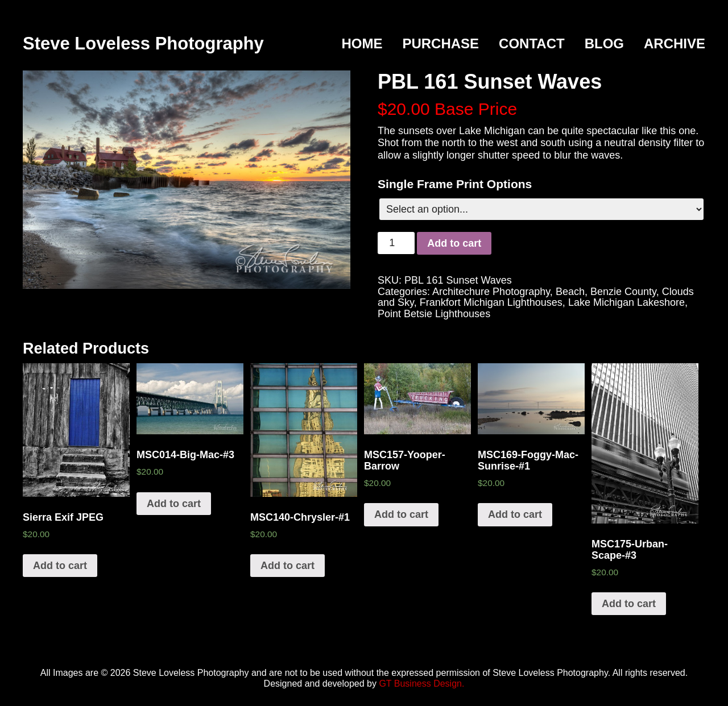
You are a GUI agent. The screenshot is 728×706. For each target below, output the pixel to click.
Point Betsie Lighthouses (434, 314)
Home (362, 43)
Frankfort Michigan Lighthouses (491, 302)
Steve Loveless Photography (143, 43)
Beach (570, 292)
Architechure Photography (491, 292)
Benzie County (623, 292)
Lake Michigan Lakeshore (626, 302)
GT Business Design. (421, 684)
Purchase (440, 43)
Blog (604, 43)
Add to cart (454, 243)
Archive (675, 43)
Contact (532, 43)
